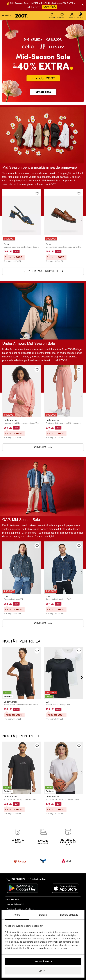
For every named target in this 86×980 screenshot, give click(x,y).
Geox (6, 244)
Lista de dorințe (62, 16)
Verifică (80, 15)
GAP (6, 596)
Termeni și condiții (15, 904)
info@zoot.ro (39, 879)
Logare (72, 16)
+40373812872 (18, 879)
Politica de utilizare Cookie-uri (21, 909)
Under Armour (10, 420)
